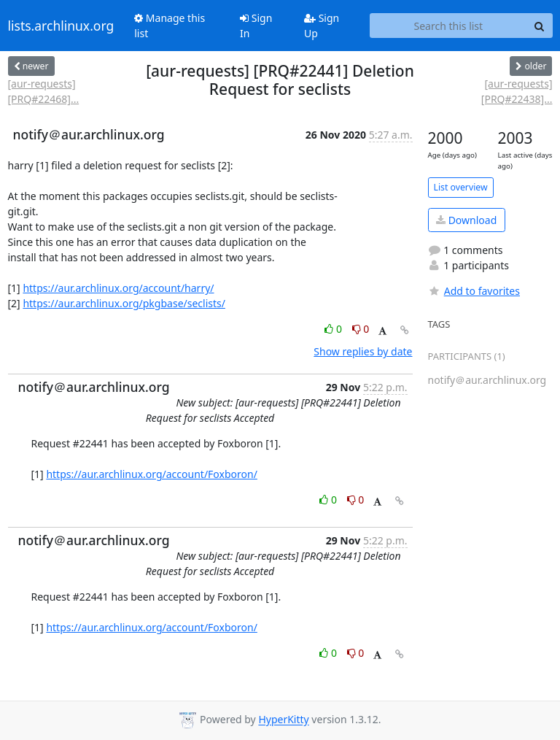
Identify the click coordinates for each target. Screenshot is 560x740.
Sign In (256, 26)
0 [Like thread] (334, 329)
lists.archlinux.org (61, 26)
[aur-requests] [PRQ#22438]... (517, 91)
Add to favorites (474, 291)
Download (466, 220)
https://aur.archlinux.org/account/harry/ (118, 288)
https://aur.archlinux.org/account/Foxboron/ (152, 474)
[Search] (540, 26)
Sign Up (322, 26)
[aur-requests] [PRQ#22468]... (44, 91)
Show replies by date (363, 351)
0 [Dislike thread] (361, 329)
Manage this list (170, 26)
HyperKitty (283, 720)
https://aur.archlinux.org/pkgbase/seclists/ (124, 303)
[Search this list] (448, 26)
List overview (461, 187)
